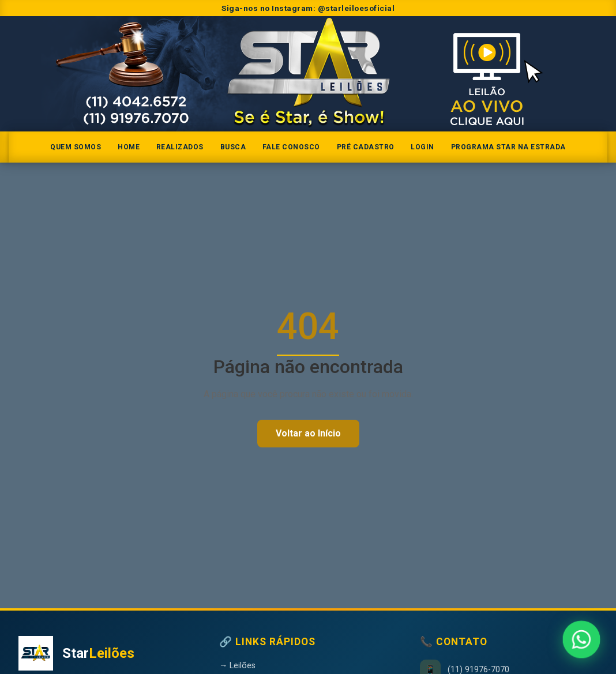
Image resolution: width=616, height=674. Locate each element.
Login (422, 147)
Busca (233, 147)
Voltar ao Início (308, 433)
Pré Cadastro (366, 147)
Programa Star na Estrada (508, 147)
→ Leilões (237, 666)
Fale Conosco (291, 147)
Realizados (180, 147)
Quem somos (76, 147)
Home (129, 147)
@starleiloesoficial (356, 8)
